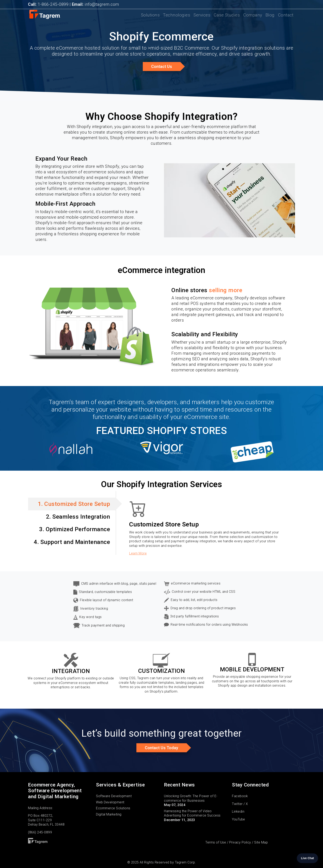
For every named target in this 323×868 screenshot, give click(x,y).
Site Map (261, 842)
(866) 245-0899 (40, 832)
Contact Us (162, 66)
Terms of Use (216, 842)
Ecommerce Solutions (113, 808)
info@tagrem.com (95, 4)
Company (253, 18)
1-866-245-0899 (48, 4)
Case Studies (227, 18)
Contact (286, 18)
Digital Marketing (109, 814)
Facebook (240, 796)
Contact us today (161, 748)
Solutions (150, 18)
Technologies (177, 18)
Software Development (114, 796)
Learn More (138, 553)
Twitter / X (240, 804)
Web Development (110, 802)
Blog (270, 18)
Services (202, 18)
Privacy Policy (240, 842)
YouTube (239, 819)
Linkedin (238, 811)
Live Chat (307, 858)
